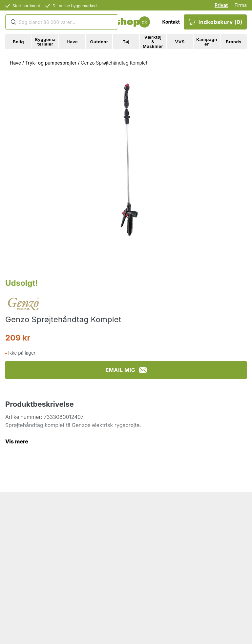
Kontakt (171, 22)
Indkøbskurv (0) (215, 22)
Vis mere (17, 441)
